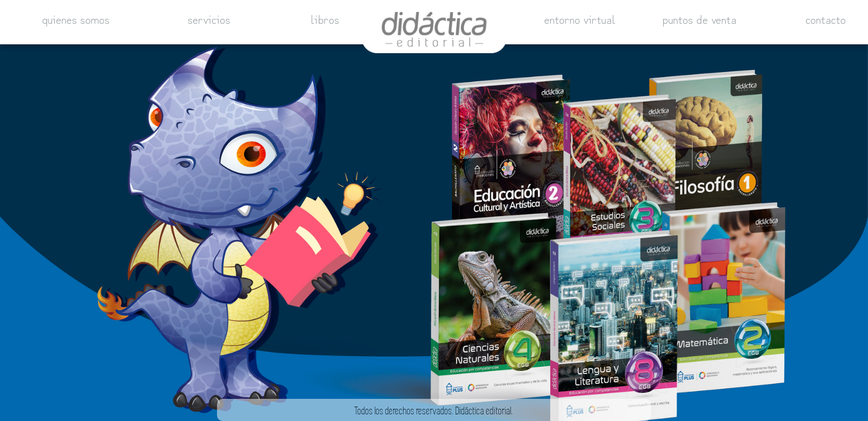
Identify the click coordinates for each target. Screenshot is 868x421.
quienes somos (76, 17)
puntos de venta (699, 17)
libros (325, 17)
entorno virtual (580, 17)
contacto (826, 17)
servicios (209, 17)
